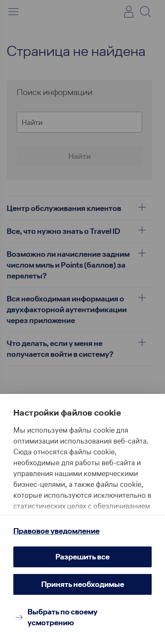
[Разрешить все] (82, 557)
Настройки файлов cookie (67, 413)
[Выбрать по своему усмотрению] (82, 617)
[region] (82, 470)
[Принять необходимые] (82, 584)
